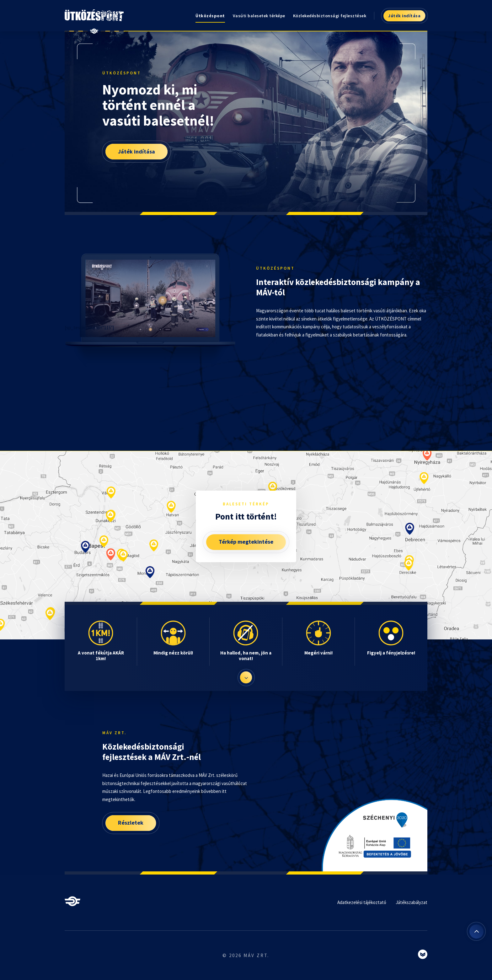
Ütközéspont (210, 16)
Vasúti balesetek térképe (259, 16)
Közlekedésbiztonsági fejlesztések (330, 16)
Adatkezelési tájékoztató (362, 902)
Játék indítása (404, 16)
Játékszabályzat (412, 902)
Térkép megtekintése (246, 542)
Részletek (131, 823)
